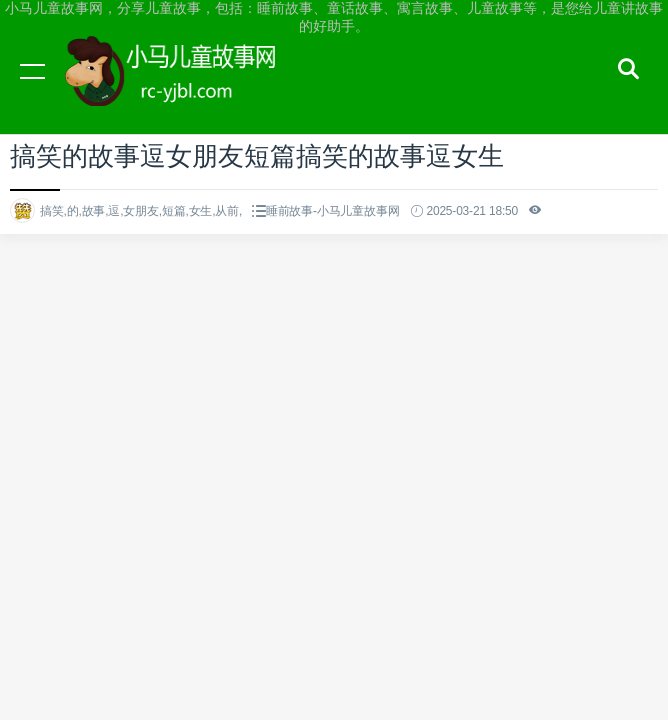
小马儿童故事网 (190, 90)
